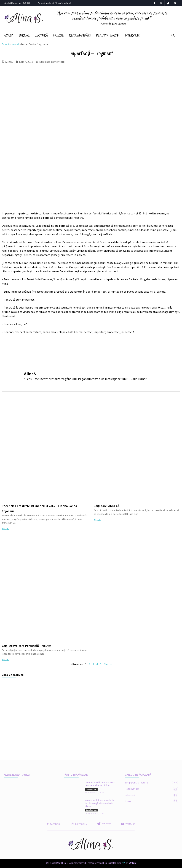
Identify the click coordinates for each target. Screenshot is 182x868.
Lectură (41, 35)
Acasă (5, 44)
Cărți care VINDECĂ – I (109, 506)
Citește (6, 529)
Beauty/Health (108, 35)
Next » (108, 664)
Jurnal (24, 35)
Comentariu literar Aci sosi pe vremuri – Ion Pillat (100, 784)
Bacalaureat (91, 789)
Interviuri (133, 35)
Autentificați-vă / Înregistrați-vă (54, 3)
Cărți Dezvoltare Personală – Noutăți (27, 646)
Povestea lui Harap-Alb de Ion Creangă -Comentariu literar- (100, 803)
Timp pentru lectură (148, 782)
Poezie (58, 35)
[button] (173, 36)
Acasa (9, 35)
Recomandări (80, 35)
